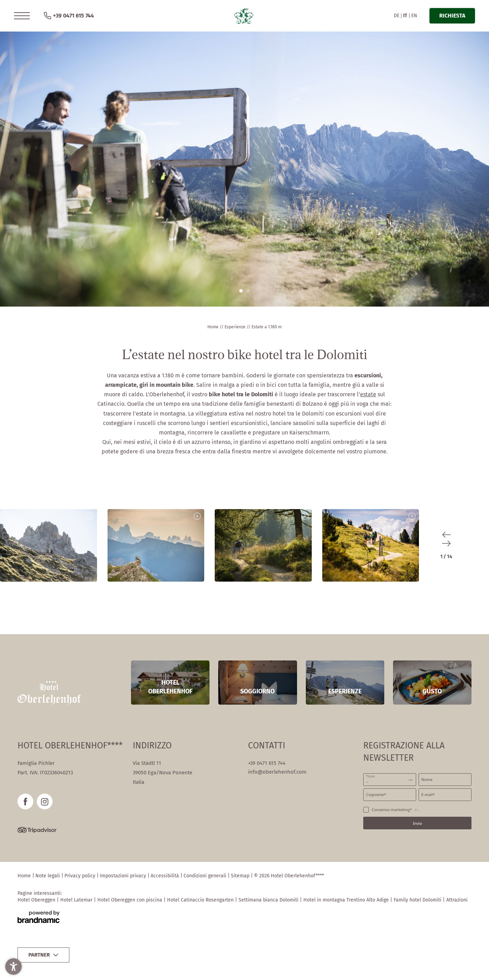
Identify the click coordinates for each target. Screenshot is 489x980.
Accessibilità (166, 876)
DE (397, 16)
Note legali (48, 876)
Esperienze (236, 327)
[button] (22, 16)
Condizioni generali (206, 876)
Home (213, 327)
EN (414, 16)
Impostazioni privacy (124, 876)
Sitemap (241, 876)
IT (405, 16)
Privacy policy (81, 876)
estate (368, 394)
